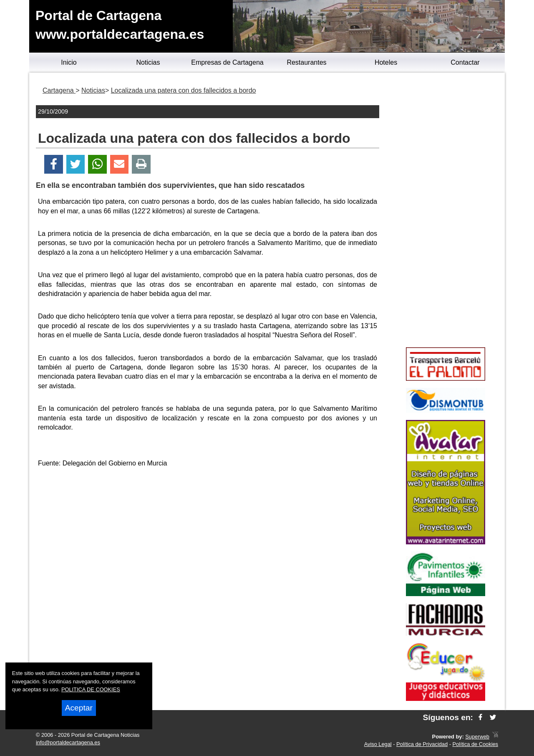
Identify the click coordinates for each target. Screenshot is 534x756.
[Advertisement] (208, 533)
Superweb (477, 737)
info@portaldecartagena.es (68, 742)
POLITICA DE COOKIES (91, 689)
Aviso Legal (378, 744)
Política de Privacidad (422, 744)
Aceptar (79, 708)
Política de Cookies (475, 744)
